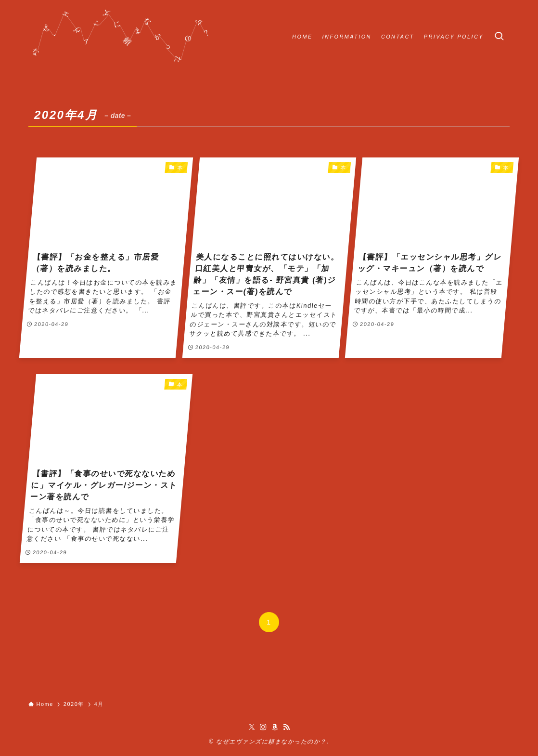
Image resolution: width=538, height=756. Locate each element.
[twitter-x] (252, 727)
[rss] (286, 727)
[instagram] (263, 727)
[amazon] (275, 727)
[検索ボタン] (499, 37)
